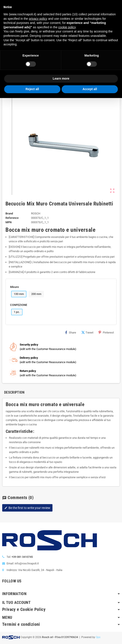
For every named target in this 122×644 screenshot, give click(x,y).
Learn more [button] (61, 78)
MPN (9, 222)
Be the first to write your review (27, 508)
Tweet (87, 332)
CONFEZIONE (19, 305)
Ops (98, 637)
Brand (9, 213)
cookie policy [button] (67, 27)
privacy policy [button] (38, 19)
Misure (14, 287)
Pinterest (106, 332)
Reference (12, 218)
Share (71, 332)
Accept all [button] (90, 89)
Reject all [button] (32, 89)
